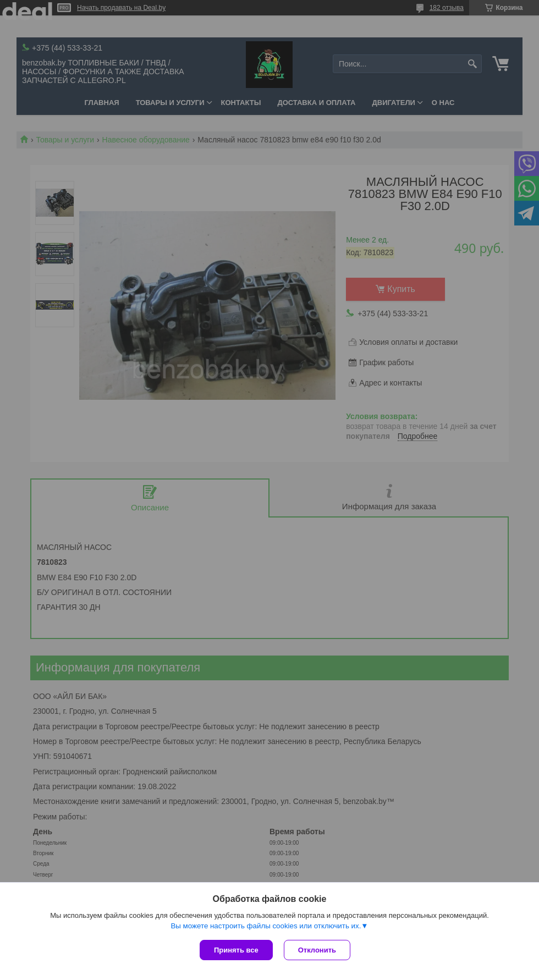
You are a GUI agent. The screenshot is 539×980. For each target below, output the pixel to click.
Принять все (236, 950)
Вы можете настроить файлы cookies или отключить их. (266, 926)
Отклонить (317, 950)
